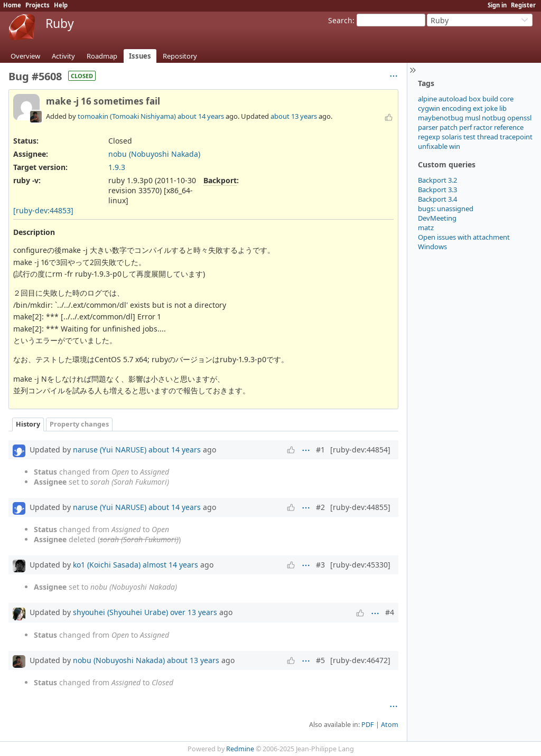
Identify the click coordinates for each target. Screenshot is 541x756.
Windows (432, 247)
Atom (390, 725)
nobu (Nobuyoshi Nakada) (154, 154)
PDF (368, 725)
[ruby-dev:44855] (360, 507)
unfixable (433, 146)
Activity (63, 56)
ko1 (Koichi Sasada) (107, 565)
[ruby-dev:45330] (360, 565)
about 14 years (201, 116)
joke (491, 108)
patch (449, 127)
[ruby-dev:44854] (360, 450)
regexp (429, 137)
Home (12, 5)
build (490, 99)
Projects (38, 5)
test (469, 137)
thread (488, 137)
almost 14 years (170, 565)
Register (523, 5)
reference (509, 127)
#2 (320, 507)
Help (61, 5)
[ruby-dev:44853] (43, 210)
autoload (453, 99)
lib (503, 108)
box (475, 99)
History (28, 424)
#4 (390, 612)
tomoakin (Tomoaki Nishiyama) (127, 116)
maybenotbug (441, 118)
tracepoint (516, 137)
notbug (494, 118)
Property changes (79, 424)
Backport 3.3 (437, 190)
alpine (427, 99)
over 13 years (194, 612)
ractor (483, 127)
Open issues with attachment (464, 237)
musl (473, 118)
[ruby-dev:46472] (360, 660)
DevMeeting (437, 218)
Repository (180, 56)
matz (426, 228)
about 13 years (294, 116)
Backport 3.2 (437, 180)
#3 (320, 565)
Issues (140, 56)
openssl (519, 118)
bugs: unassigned (446, 209)
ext (478, 108)
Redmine (240, 749)
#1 (320, 450)
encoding (456, 108)
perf (465, 127)
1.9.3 (117, 167)
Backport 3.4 (437, 199)
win (455, 146)
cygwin (429, 108)
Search (340, 20)
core (507, 99)
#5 (320, 660)
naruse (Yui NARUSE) (110, 450)
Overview (25, 56)
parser (428, 127)
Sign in (497, 5)
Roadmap (102, 56)
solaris (452, 137)
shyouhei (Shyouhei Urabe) (120, 612)
